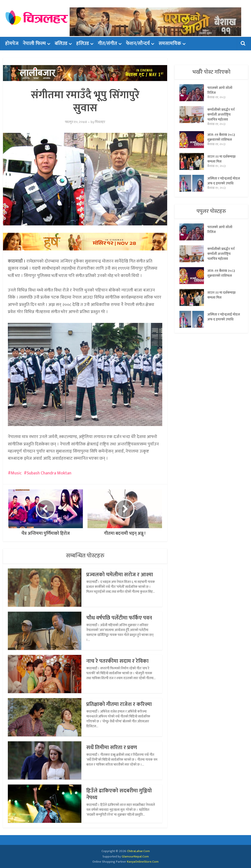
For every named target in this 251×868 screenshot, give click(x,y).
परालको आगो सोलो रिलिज (220, 90)
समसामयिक (170, 43)
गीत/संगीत (107, 43)
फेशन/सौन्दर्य (138, 43)
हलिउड (83, 43)
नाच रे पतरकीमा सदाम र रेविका (117, 661)
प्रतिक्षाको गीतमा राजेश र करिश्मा (119, 704)
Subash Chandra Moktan (49, 473)
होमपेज (12, 43)
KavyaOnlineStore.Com (143, 862)
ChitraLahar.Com (138, 851)
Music (16, 473)
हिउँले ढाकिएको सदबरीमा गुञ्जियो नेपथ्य (119, 794)
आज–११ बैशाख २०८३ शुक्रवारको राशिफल (221, 137)
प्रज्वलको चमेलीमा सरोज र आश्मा (120, 575)
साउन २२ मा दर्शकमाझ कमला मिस (221, 159)
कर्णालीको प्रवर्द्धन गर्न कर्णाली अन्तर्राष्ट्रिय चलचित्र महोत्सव (221, 114)
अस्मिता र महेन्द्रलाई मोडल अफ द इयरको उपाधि (224, 181)
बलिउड (61, 43)
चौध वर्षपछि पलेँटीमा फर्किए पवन (119, 618)
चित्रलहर (100, 122)
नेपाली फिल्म (34, 43)
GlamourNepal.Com (135, 856)
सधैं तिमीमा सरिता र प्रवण (112, 748)
